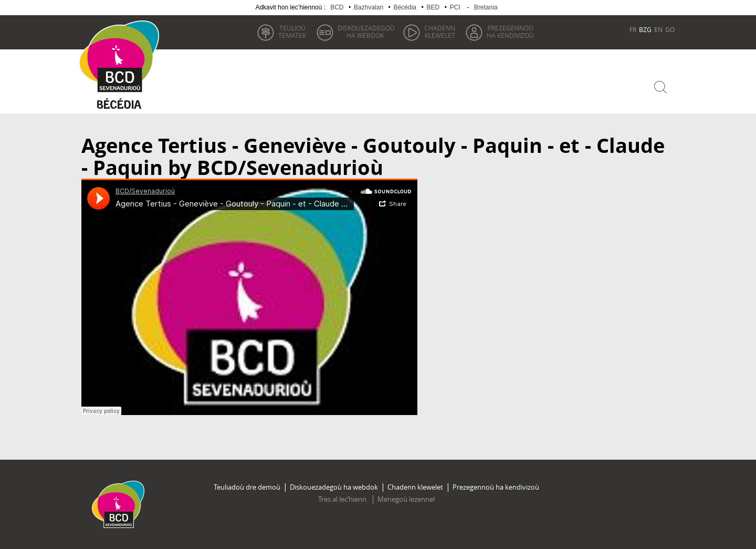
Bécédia (405, 7)
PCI (455, 7)
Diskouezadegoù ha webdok (334, 487)
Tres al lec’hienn (343, 499)
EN (658, 29)
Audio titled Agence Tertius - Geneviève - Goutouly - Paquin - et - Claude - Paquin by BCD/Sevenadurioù (249, 297)
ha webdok (366, 32)
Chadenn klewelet (415, 487)
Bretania (486, 7)
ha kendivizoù (510, 32)
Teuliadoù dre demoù (247, 487)
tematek (292, 32)
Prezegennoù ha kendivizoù (496, 487)
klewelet (440, 32)
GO (670, 29)
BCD (337, 7)
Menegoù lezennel (406, 499)
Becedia (119, 106)
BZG (645, 29)
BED (433, 7)
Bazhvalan (369, 7)
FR (633, 29)
